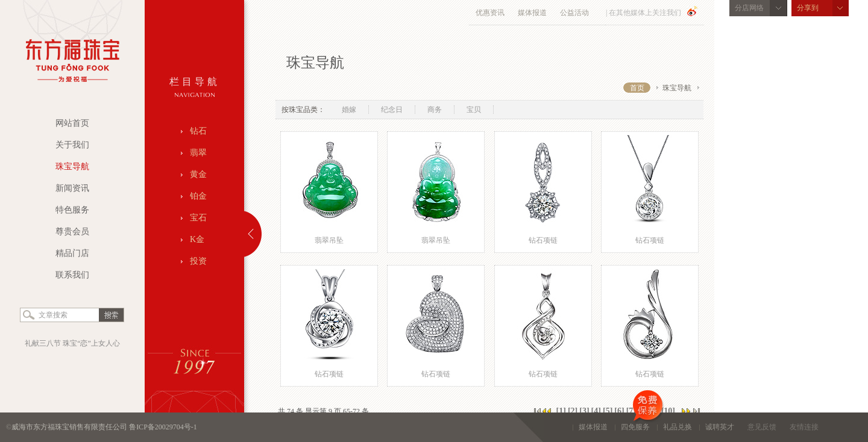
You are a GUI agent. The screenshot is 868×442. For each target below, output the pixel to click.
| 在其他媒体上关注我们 (643, 13)
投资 (198, 261)
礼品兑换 (678, 427)
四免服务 (639, 422)
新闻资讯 (72, 188)
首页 (637, 88)
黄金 (198, 174)
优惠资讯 (490, 13)
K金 (197, 239)
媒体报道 (532, 13)
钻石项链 (543, 240)
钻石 (198, 131)
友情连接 (804, 427)
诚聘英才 (720, 427)
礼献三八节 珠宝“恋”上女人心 (72, 343)
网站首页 (72, 123)
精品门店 (72, 253)
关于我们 (72, 145)
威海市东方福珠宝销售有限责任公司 (70, 427)
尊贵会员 (72, 232)
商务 (435, 110)
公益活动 (574, 13)
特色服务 (72, 210)
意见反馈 (762, 427)
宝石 (198, 218)
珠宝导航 (72, 167)
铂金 (198, 196)
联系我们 (72, 275)
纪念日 (392, 110)
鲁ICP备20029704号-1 (163, 427)
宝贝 (474, 110)
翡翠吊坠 (329, 240)
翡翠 (198, 153)
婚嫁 (349, 110)
